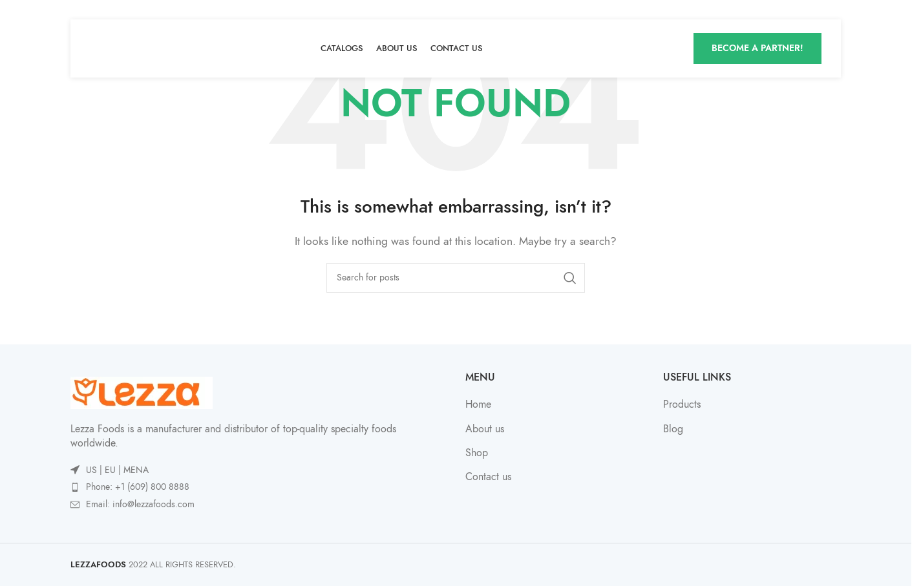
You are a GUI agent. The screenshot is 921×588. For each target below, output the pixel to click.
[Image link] (142, 392)
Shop (477, 453)
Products (682, 404)
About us (485, 429)
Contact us (488, 477)
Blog (673, 429)
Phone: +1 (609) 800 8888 (138, 487)
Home (478, 404)
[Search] (456, 278)
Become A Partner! (757, 48)
